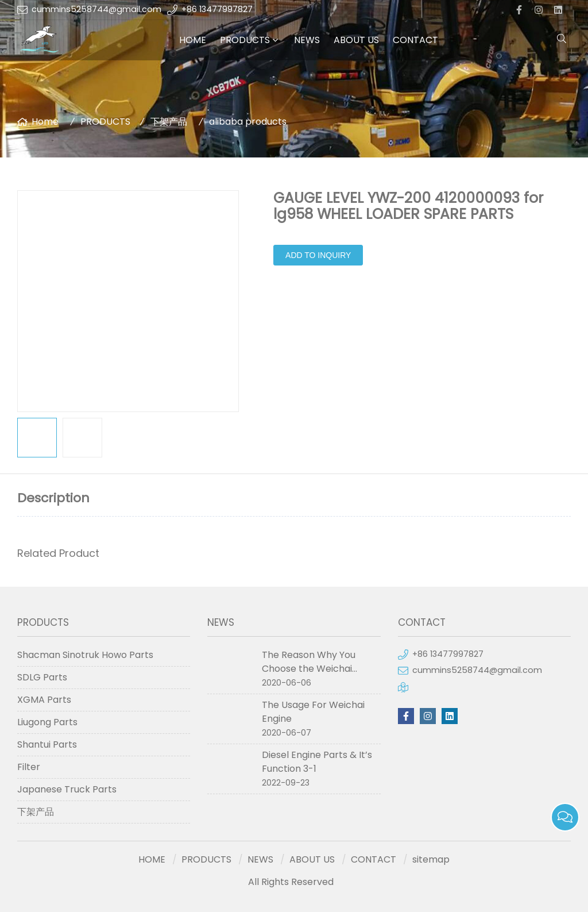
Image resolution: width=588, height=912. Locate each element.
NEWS (307, 40)
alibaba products (248, 122)
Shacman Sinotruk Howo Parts (85, 655)
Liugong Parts (47, 722)
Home (45, 122)
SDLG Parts (42, 677)
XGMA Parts (44, 700)
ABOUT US (356, 40)
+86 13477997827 (217, 9)
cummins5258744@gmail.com (96, 9)
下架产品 (169, 122)
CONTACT (415, 40)
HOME (193, 40)
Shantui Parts (47, 744)
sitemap (431, 859)
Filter (29, 767)
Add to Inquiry (318, 255)
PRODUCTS (245, 40)
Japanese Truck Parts (67, 789)
